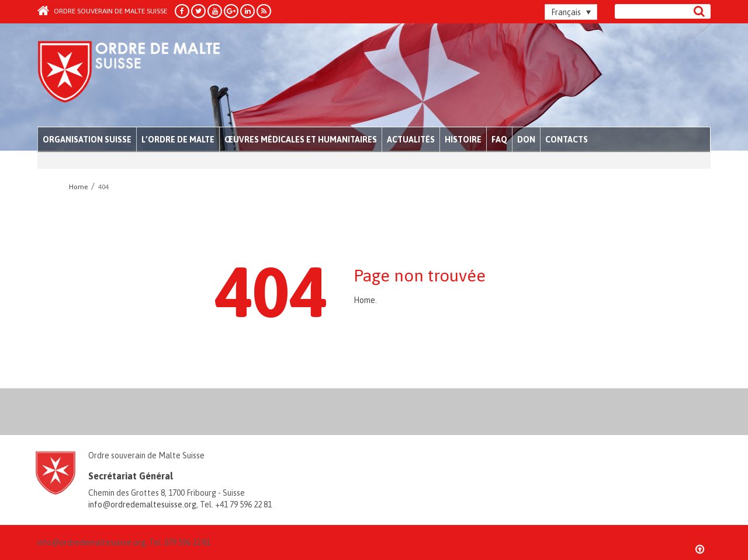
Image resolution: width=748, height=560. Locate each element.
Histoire (463, 140)
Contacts (567, 140)
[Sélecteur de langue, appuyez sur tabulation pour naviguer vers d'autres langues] (571, 12)
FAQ (499, 140)
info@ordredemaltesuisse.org (142, 505)
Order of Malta (146, 76)
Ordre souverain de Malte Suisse (102, 11)
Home (364, 300)
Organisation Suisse (87, 140)
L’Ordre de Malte (178, 140)
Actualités (411, 140)
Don (526, 140)
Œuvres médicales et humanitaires (301, 140)
